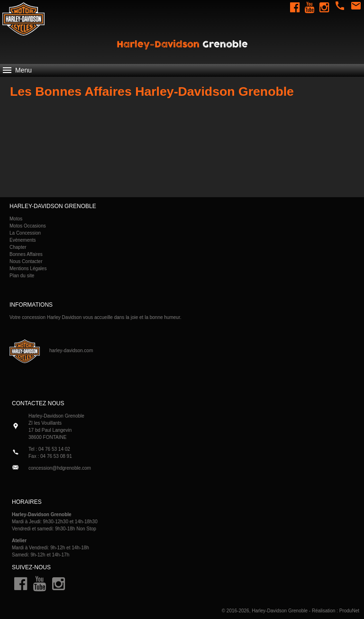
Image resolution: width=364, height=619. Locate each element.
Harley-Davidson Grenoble (280, 611)
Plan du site (22, 276)
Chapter (18, 247)
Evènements (23, 240)
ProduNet (349, 611)
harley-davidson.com (71, 350)
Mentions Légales (28, 269)
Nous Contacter (26, 261)
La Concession (25, 233)
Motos (16, 219)
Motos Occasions (28, 226)
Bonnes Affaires (26, 254)
